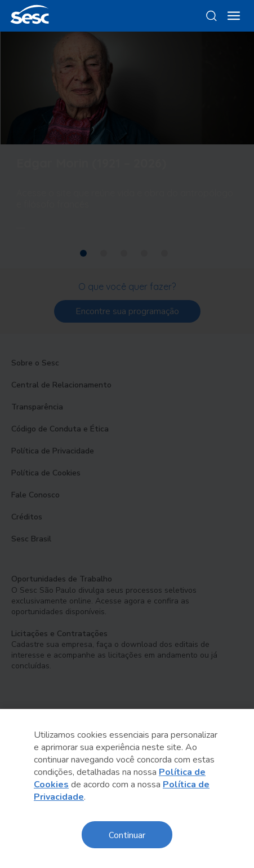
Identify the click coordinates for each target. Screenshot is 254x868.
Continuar (127, 834)
